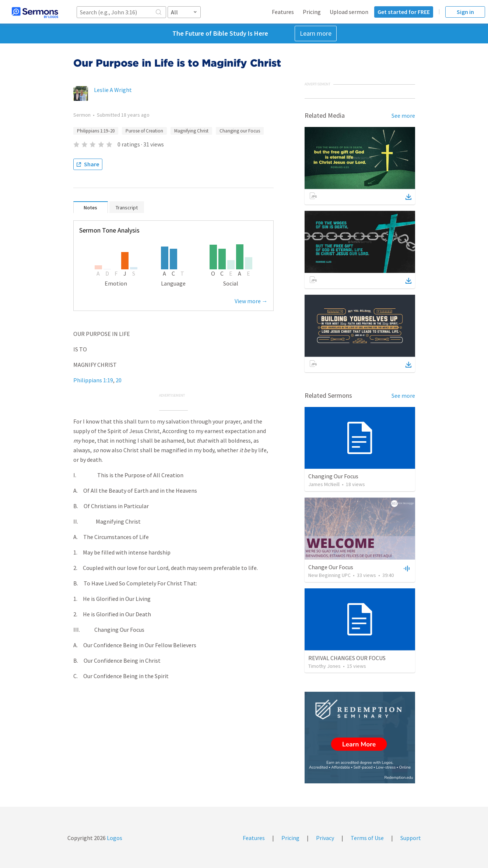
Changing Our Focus (333, 476)
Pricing (312, 12)
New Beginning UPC (329, 575)
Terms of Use (367, 838)
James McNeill (324, 484)
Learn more (316, 33)
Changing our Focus (240, 131)
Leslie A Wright (113, 90)
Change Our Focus (331, 567)
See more (403, 116)
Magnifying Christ (191, 131)
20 (119, 380)
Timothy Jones (324, 666)
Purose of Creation (144, 131)
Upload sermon (349, 12)
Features (283, 12)
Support (411, 838)
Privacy (325, 838)
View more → (251, 301)
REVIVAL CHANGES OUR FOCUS (347, 658)
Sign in (465, 12)
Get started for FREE (404, 12)
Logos (114, 838)
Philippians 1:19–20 (96, 131)
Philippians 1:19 (93, 380)
